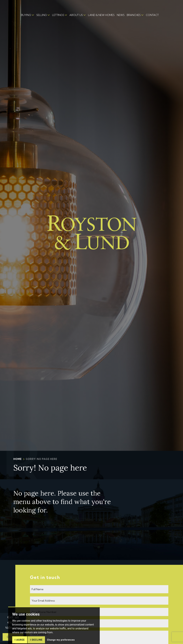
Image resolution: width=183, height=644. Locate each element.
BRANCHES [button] (134, 15)
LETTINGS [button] (58, 15)
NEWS (121, 15)
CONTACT (152, 15)
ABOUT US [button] (76, 15)
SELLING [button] (42, 15)
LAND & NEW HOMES (101, 15)
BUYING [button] (26, 15)
